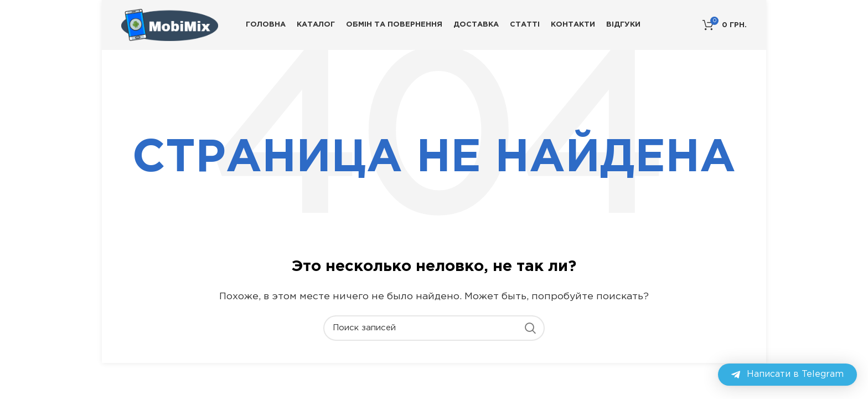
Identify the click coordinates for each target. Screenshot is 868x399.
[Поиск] (434, 328)
